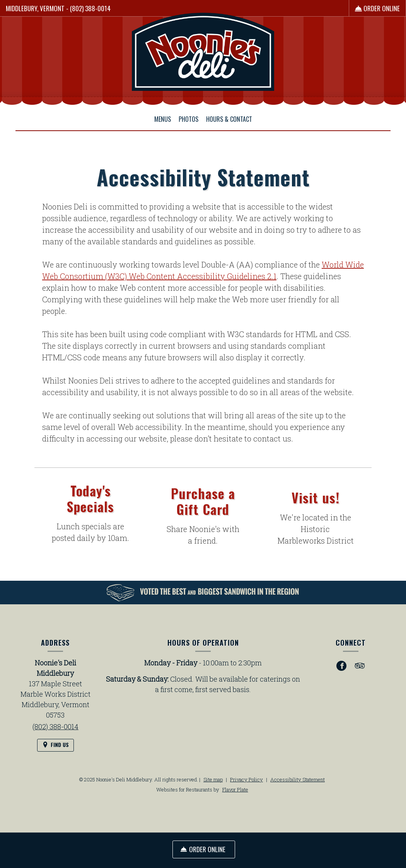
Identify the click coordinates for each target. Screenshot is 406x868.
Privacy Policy (246, 779)
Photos (188, 119)
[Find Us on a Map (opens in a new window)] (55, 745)
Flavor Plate (235, 790)
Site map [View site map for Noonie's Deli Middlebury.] (213, 779)
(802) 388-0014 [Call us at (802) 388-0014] (90, 8)
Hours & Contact (229, 119)
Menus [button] (163, 119)
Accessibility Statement (298, 779)
